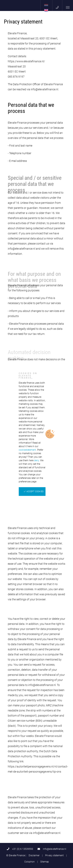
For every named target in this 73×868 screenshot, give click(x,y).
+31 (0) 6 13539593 (20, 849)
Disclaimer (34, 855)
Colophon (29, 862)
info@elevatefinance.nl (52, 849)
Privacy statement (54, 855)
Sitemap (45, 862)
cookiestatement (27, 450)
